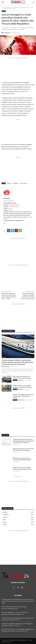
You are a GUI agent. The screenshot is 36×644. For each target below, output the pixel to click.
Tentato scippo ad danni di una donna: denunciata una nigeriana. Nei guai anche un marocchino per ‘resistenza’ (17, 362)
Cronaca (8, 7)
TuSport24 (17, 205)
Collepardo (16, 183)
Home (3, 7)
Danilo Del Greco (6, 367)
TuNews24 (11, 205)
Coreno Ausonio (23, 183)
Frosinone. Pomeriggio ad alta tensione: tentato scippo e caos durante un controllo (23, 396)
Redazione (8, 33)
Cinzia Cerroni (21, 400)
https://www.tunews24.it (9, 201)
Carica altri (18, 477)
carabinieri (9, 183)
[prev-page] (3, 403)
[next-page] (5, 403)
